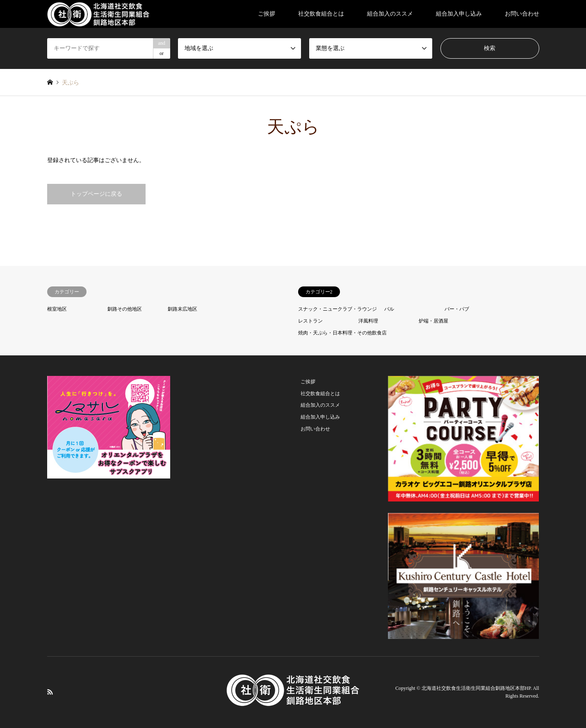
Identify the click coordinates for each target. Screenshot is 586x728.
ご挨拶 (267, 14)
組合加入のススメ (390, 14)
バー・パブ (457, 309)
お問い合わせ (522, 14)
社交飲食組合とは (321, 14)
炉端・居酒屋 (433, 321)
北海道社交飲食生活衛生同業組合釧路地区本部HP (476, 688)
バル (389, 309)
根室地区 (57, 309)
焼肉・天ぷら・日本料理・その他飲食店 (342, 333)
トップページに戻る (96, 194)
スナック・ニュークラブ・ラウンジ (337, 309)
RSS (50, 692)
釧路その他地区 (125, 309)
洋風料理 (368, 321)
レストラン (310, 321)
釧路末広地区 (182, 309)
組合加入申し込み (459, 14)
